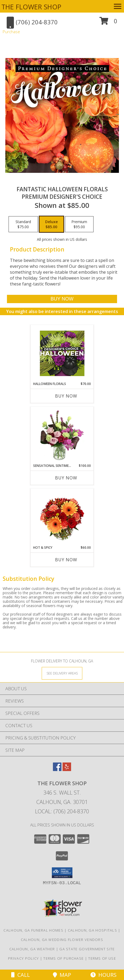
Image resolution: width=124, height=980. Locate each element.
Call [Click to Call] (21, 975)
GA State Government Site (87, 949)
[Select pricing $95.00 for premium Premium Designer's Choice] (79, 224)
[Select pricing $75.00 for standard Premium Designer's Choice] (23, 224)
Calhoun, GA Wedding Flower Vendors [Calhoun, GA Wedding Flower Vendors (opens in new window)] (62, 940)
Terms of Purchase (63, 958)
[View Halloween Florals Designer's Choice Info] (62, 353)
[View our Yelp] (67, 769)
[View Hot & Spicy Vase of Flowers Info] (62, 517)
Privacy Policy (23, 958)
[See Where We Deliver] (62, 673)
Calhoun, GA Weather (32, 949)
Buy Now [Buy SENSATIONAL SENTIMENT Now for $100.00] (66, 478)
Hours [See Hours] (103, 975)
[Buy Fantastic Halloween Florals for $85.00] (62, 299)
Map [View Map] (62, 975)
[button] (108, 23)
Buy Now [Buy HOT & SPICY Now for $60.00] (66, 560)
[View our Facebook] (57, 769)
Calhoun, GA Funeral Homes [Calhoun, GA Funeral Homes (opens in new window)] (33, 930)
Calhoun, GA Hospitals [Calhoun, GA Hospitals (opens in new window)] (92, 930)
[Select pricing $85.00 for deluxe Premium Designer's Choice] (51, 224)
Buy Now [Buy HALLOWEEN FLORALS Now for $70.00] (66, 396)
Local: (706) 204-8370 (62, 811)
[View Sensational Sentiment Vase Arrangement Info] (62, 435)
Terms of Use (102, 958)
